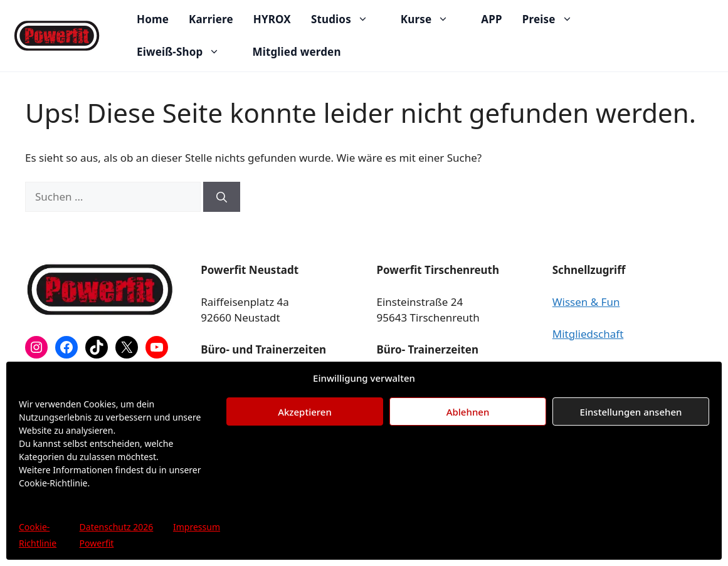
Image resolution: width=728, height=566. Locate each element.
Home (153, 19)
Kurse (431, 19)
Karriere (211, 19)
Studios (346, 19)
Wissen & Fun (586, 302)
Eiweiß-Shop (184, 52)
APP (491, 19)
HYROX (272, 19)
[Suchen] (222, 197)
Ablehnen (468, 412)
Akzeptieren (305, 412)
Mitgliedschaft (588, 334)
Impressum (197, 527)
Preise (554, 19)
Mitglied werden (296, 52)
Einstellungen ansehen (631, 412)
